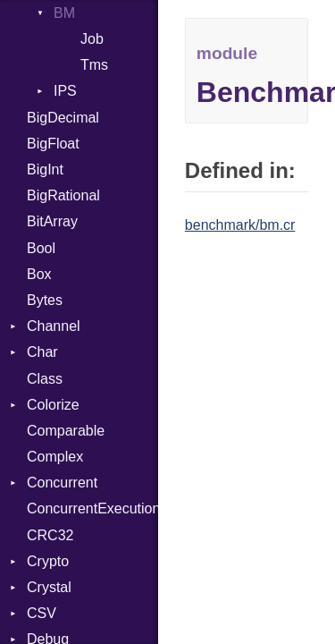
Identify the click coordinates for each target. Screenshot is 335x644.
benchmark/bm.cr (240, 225)
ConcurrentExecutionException (92, 508)
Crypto (48, 561)
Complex (55, 457)
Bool (41, 248)
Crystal (49, 587)
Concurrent (62, 483)
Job (92, 39)
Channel (54, 326)
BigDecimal (63, 118)
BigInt (45, 169)
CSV (42, 613)
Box (39, 274)
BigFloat (53, 144)
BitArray (52, 221)
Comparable (66, 431)
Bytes (45, 300)
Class (45, 379)
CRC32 (50, 535)
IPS (65, 91)
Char (42, 352)
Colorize (53, 405)
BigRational (63, 195)
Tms (94, 65)
